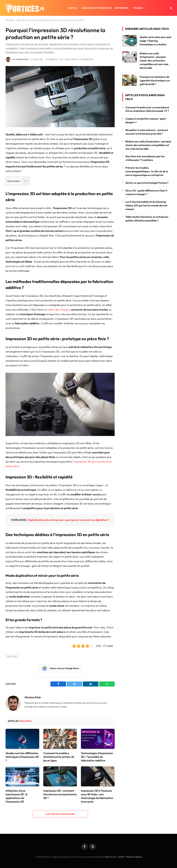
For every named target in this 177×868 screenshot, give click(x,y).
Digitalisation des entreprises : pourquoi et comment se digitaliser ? (68, 520)
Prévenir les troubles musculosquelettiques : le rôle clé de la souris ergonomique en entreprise (147, 171)
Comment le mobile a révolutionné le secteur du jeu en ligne (59, 757)
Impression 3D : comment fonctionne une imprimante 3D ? (60, 794)
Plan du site (110, 857)
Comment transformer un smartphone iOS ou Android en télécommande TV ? (147, 109)
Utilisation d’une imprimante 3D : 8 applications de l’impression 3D (16, 796)
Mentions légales (134, 857)
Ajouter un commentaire (60, 814)
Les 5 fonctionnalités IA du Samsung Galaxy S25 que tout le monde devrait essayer (146, 205)
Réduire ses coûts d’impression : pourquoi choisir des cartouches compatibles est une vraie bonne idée (154, 61)
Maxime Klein (22, 59)
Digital (72, 8)
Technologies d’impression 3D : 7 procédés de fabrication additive (97, 757)
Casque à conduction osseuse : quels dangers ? (146, 120)
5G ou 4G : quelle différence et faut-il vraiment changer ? (146, 192)
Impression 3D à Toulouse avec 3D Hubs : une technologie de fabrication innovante (97, 796)
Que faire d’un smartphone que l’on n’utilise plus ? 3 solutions (145, 158)
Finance (138, 8)
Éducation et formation (97, 8)
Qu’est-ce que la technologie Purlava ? (147, 183)
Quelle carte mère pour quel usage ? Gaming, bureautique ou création (155, 41)
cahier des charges (58, 310)
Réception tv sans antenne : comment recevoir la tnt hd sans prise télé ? (147, 132)
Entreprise (121, 8)
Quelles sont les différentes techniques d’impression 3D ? (22, 757)
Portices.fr (10, 20)
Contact (121, 857)
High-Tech (21, 20)
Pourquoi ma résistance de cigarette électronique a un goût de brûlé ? (155, 80)
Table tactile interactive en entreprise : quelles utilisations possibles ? (147, 219)
